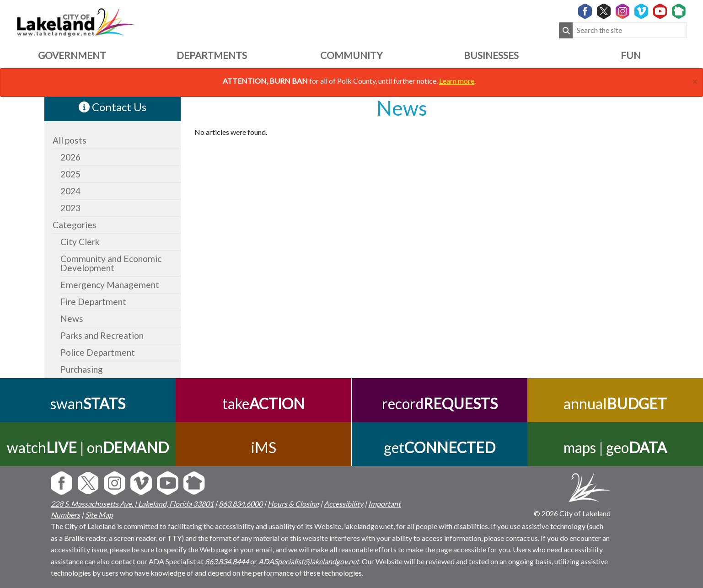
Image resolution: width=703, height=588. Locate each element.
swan (88, 404)
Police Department (98, 352)
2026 (70, 157)
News (72, 318)
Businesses (491, 55)
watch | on (88, 447)
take (263, 404)
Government (72, 55)
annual (615, 404)
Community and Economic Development (111, 263)
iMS (264, 447)
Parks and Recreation (102, 335)
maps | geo (615, 447)
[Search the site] (630, 30)
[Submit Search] (566, 30)
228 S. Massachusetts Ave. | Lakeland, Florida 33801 (132, 504)
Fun (631, 55)
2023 (70, 208)
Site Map (99, 515)
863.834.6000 (241, 504)
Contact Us (113, 107)
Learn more (457, 81)
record (439, 404)
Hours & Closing (293, 504)
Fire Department (93, 302)
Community (351, 55)
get (440, 447)
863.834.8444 (227, 561)
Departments (212, 55)
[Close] (695, 80)
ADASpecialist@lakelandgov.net (309, 561)
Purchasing (82, 369)
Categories (75, 225)
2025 (70, 174)
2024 (70, 191)
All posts (70, 140)
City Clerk (80, 242)
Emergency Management (110, 285)
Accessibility (343, 504)
